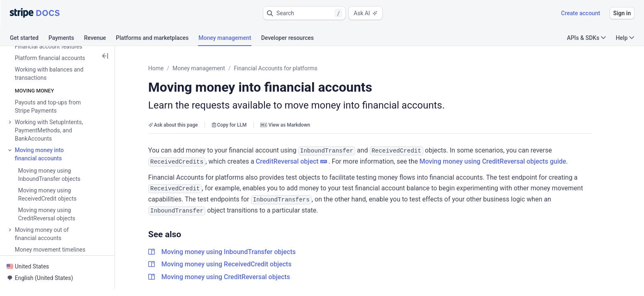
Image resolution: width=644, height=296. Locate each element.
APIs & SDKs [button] (586, 38)
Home (163, 68)
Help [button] (625, 38)
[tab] (29, 39)
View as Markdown (292, 125)
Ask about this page (180, 125)
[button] (304, 13)
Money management (205, 68)
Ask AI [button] (366, 13)
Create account (581, 13)
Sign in (622, 13)
